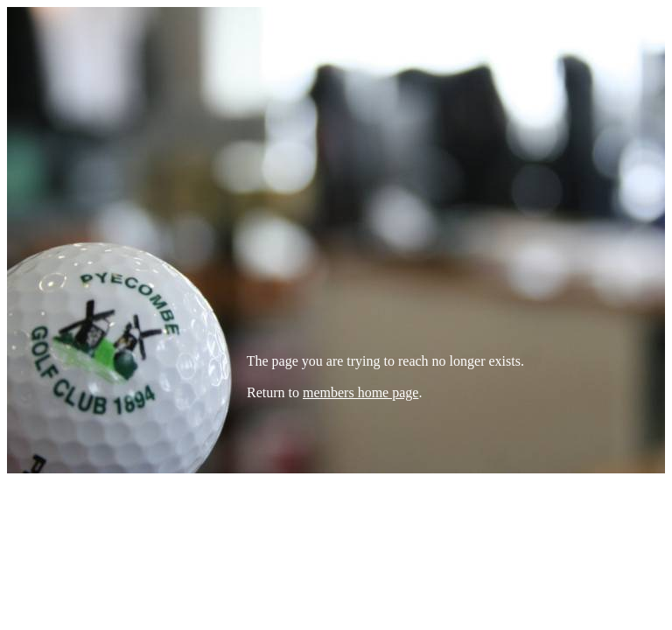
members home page (360, 392)
